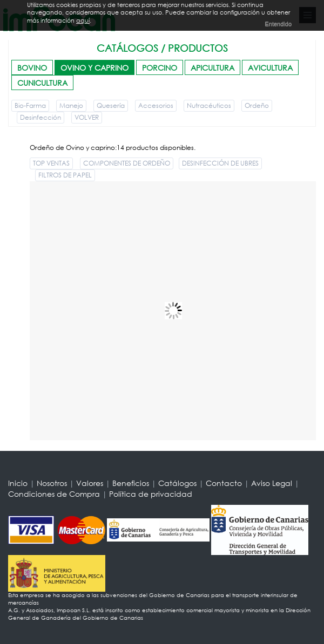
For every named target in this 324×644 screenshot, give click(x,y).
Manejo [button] (71, 105)
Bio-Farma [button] (30, 105)
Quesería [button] (111, 105)
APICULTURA (212, 68)
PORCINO (160, 68)
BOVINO (32, 68)
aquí (83, 20)
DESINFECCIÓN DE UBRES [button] (220, 163)
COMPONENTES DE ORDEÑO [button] (127, 163)
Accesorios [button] (156, 105)
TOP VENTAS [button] (51, 163)
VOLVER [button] (87, 117)
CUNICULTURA (42, 83)
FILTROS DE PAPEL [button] (65, 175)
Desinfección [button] (40, 117)
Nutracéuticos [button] (209, 105)
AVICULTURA (270, 68)
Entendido (278, 24)
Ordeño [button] (257, 105)
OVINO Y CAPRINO (94, 68)
